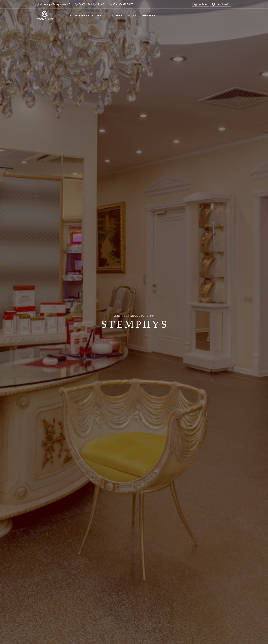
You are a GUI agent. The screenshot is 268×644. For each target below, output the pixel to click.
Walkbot (201, 4)
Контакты (149, 16)
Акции (132, 16)
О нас (101, 16)
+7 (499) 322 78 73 (121, 4)
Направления (80, 16)
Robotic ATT (221, 4)
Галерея (117, 16)
